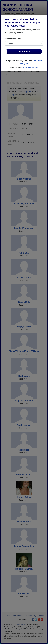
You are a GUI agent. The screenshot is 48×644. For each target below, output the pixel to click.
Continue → (24, 51)
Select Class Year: (13, 39)
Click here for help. (31, 68)
